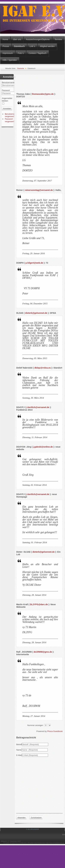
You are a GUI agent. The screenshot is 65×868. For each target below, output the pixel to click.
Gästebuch (19, 46)
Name (19, 750)
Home (5, 39)
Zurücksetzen (36, 818)
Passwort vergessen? (10, 120)
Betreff (19, 744)
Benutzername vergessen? (11, 115)
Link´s (32, 46)
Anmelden (7, 109)
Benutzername (8, 82)
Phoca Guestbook (55, 731)
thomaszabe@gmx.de (43, 94)
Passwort (6, 90)
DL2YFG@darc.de (39, 604)
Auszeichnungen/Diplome (38, 39)
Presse (6, 46)
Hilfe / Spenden (10, 60)
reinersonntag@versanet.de (39, 190)
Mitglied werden (47, 46)
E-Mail (19, 755)
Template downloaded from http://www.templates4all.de (46, 843)
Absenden (21, 818)
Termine (58, 39)
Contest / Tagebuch (37, 53)
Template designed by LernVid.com (15, 843)
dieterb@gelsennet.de (36, 313)
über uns (17, 39)
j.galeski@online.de (43, 447)
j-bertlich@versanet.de (38, 407)
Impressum (8, 53)
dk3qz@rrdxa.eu (43, 368)
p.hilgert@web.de (34, 263)
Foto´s (21, 53)
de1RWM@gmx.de (43, 652)
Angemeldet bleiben (7, 100)
